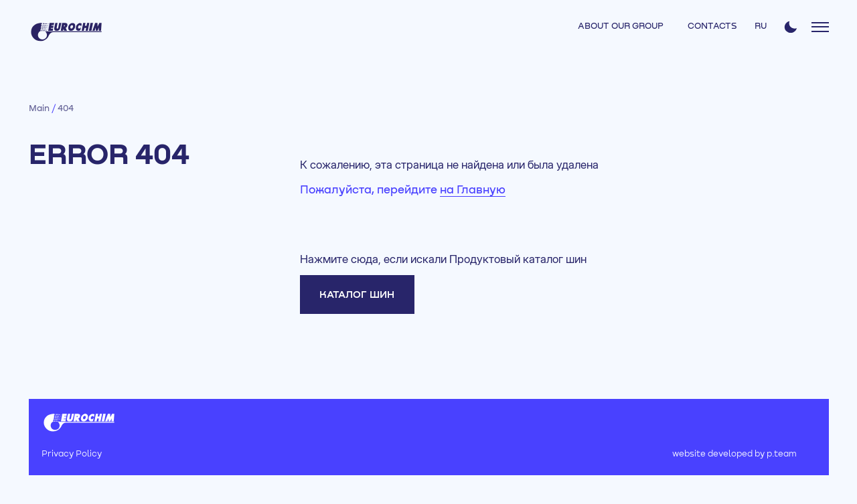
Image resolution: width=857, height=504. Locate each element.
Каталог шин (357, 295)
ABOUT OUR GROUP (621, 26)
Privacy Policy (72, 454)
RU (761, 26)
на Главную (473, 190)
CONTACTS (712, 26)
